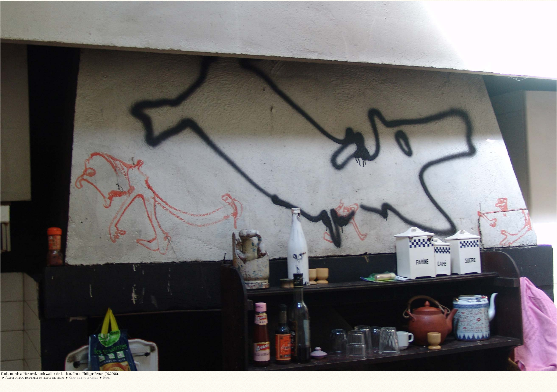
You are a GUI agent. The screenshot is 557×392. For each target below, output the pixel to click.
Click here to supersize (84, 378)
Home (107, 378)
